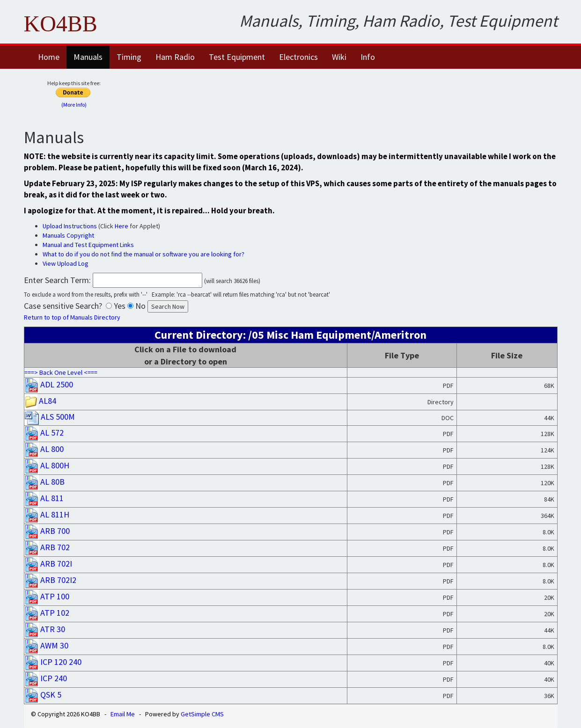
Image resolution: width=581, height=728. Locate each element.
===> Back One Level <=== (61, 372)
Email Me (123, 714)
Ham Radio (175, 57)
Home (49, 57)
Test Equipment (237, 57)
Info (368, 57)
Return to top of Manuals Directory (72, 317)
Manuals (88, 57)
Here (121, 226)
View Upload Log (66, 263)
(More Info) (74, 105)
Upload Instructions (70, 226)
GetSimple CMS (202, 714)
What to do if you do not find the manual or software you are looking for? (143, 254)
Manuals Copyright (68, 235)
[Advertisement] (350, 92)
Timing (129, 57)
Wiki (339, 57)
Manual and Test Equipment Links (88, 245)
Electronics (298, 57)
